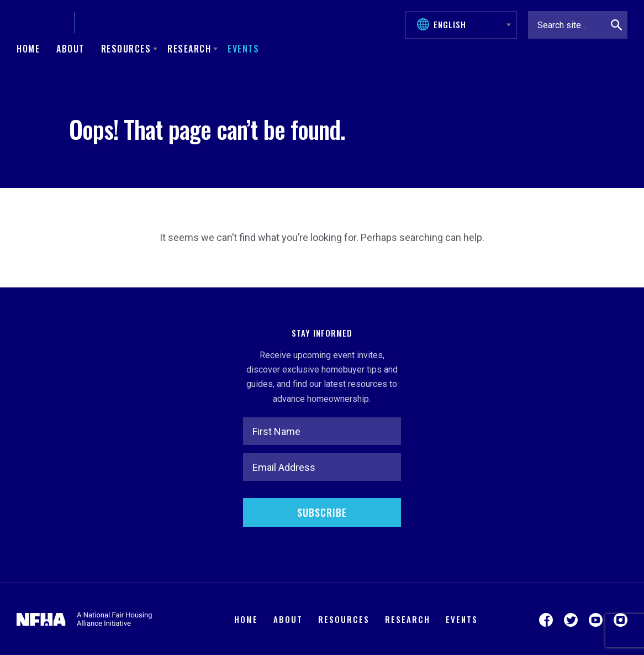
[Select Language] (467, 24)
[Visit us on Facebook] (546, 619)
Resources (344, 619)
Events (243, 49)
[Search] (616, 25)
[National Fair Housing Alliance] (41, 23)
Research (408, 619)
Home (28, 49)
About (70, 49)
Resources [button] (126, 49)
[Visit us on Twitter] (571, 619)
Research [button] (189, 49)
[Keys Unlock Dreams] (113, 23)
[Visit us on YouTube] (596, 619)
